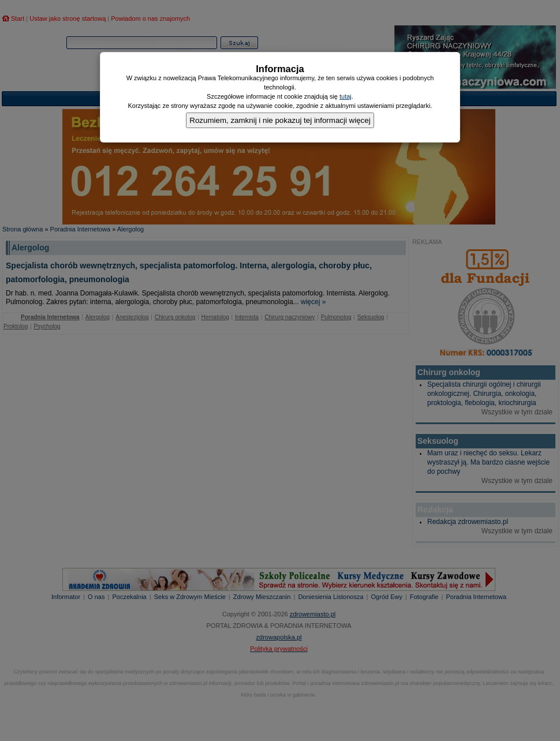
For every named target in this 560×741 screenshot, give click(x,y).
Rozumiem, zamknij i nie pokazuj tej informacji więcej (280, 120)
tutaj (346, 96)
